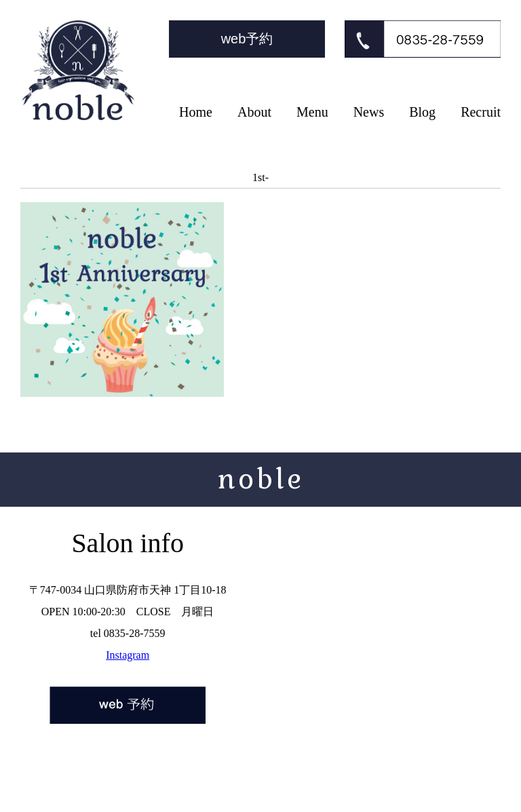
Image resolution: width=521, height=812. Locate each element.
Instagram (128, 655)
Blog (422, 112)
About (254, 112)
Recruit (481, 112)
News (369, 112)
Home (196, 112)
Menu (312, 112)
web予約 (247, 39)
